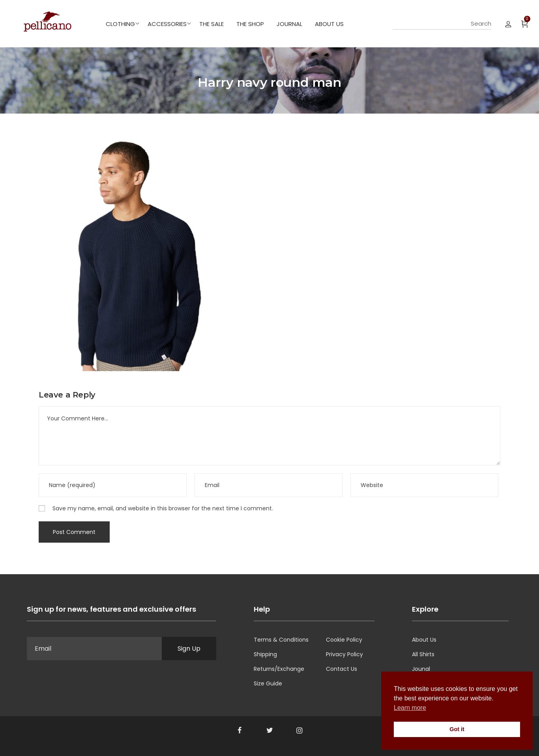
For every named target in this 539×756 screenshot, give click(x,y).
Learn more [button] (410, 708)
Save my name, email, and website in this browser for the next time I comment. (163, 508)
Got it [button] (457, 729)
